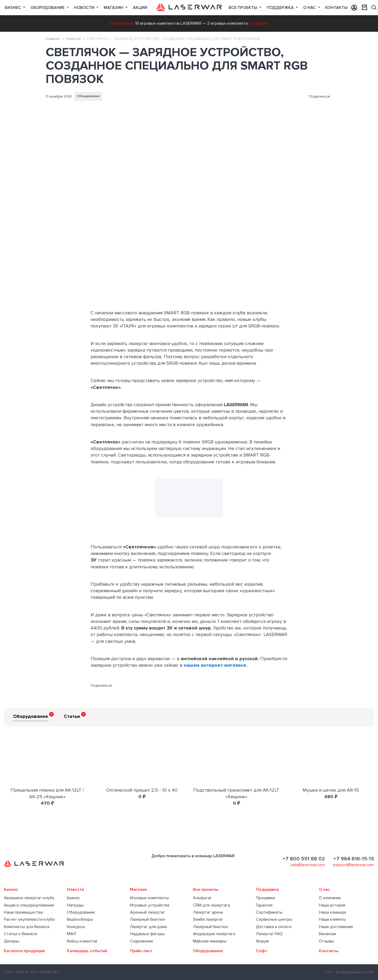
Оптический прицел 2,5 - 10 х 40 (142, 790)
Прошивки (265, 898)
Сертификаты (269, 912)
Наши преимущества (23, 912)
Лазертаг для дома (148, 927)
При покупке (121, 23)
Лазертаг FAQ (269, 934)
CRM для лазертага (211, 905)
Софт (262, 951)
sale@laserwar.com (308, 865)
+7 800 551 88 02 (304, 859)
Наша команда (332, 912)
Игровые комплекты (149, 898)
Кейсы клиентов (82, 941)
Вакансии (327, 934)
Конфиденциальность (355, 972)
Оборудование (48, 8)
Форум (262, 941)
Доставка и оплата (274, 927)
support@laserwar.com (353, 865)
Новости (85, 8)
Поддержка (281, 8)
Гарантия (264, 905)
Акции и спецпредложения (29, 905)
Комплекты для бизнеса (27, 927)
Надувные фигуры (147, 934)
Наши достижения (336, 927)
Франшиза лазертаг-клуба (29, 898)
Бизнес (13, 8)
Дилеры (12, 941)
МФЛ (72, 934)
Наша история (332, 905)
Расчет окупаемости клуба (29, 919)
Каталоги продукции (24, 951)
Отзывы (327, 941)
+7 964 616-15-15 (354, 859)
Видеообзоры (80, 919)
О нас (310, 8)
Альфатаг (202, 898)
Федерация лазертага (214, 934)
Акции (140, 8)
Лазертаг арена (208, 912)
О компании (330, 898)
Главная (53, 39)
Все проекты (206, 889)
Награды (75, 905)
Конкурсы (76, 927)
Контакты (336, 8)
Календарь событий (87, 951)
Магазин (114, 8)
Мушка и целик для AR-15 (331, 790)
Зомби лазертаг (208, 919)
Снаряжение (142, 941)
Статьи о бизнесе (21, 934)
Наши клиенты (332, 919)
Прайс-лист (141, 951)
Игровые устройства (150, 905)
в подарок (259, 23)
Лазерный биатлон (148, 919)
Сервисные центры (274, 919)
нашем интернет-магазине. (216, 665)
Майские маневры (210, 941)
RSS (329, 972)
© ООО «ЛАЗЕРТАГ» (42, 972)
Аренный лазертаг (148, 912)
